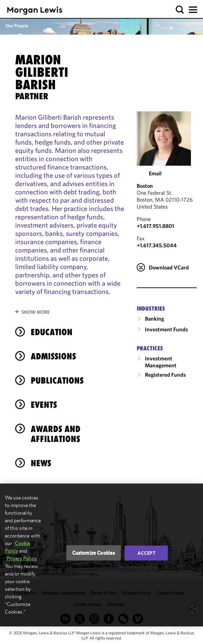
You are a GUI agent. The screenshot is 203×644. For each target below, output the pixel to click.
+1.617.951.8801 (155, 226)
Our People (17, 26)
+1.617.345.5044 (157, 245)
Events (44, 405)
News (41, 463)
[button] (180, 10)
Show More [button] (36, 312)
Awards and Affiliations (56, 434)
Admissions (53, 356)
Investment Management (161, 362)
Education (52, 332)
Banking (154, 319)
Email (155, 173)
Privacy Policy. (22, 558)
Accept (146, 553)
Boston (145, 186)
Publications (57, 380)
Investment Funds (166, 329)
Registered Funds (165, 375)
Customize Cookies (94, 553)
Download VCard (169, 267)
